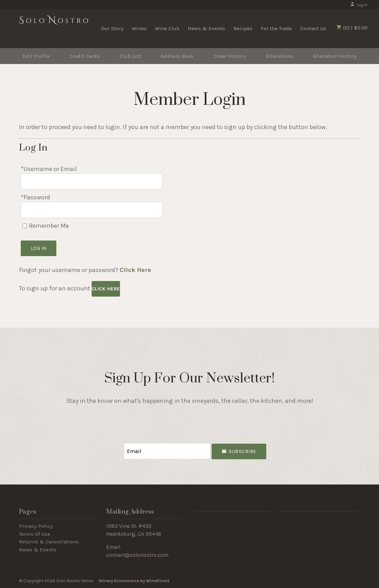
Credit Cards (85, 56)
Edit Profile (36, 56)
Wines (139, 28)
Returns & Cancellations (49, 542)
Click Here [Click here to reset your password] (135, 270)
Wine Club (167, 28)
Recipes (243, 28)
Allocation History (335, 56)
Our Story (112, 28)
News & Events (206, 28)
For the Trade (276, 28)
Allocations (280, 56)
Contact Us (313, 28)
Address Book (177, 56)
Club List (130, 56)
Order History (230, 56)
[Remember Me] (25, 226)
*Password (35, 197)
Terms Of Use (35, 534)
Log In (359, 5)
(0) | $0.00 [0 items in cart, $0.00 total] (352, 28)
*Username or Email (49, 169)
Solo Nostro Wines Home (54, 28)
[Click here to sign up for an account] (106, 289)
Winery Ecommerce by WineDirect (134, 581)
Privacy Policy (36, 526)
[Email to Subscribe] (167, 451)
